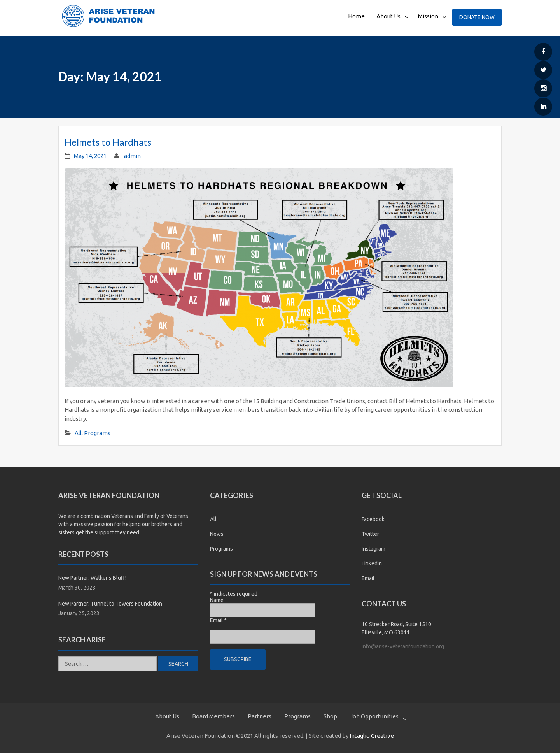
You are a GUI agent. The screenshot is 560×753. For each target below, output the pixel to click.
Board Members (213, 716)
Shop (330, 716)
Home (356, 16)
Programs (97, 433)
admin (132, 156)
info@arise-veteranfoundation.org (403, 646)
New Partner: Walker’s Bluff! (92, 578)
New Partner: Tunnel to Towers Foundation (110, 604)
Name (217, 600)
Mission (428, 16)
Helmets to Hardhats (108, 142)
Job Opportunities (374, 716)
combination (95, 516)
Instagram (374, 549)
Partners (260, 716)
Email (218, 620)
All (78, 433)
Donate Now (477, 17)
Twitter (370, 534)
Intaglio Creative (372, 736)
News (217, 534)
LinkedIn (372, 563)
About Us (388, 16)
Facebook (373, 519)
